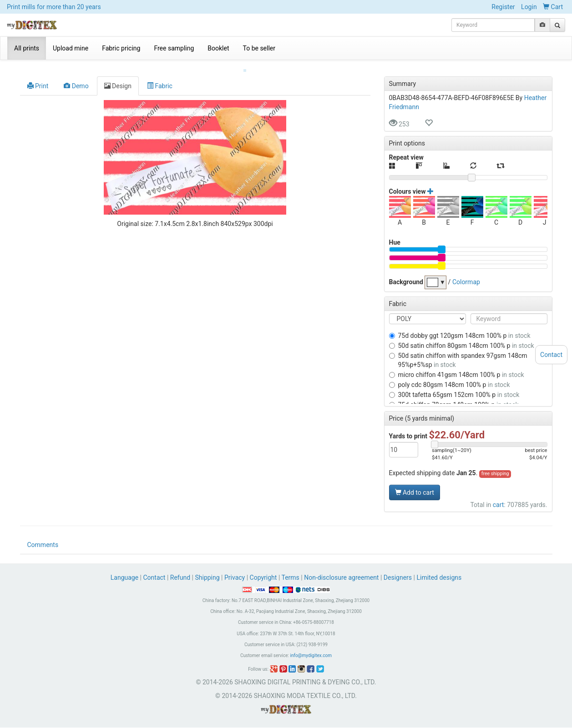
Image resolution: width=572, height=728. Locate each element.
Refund (180, 578)
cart (499, 497)
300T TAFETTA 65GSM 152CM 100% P (454, 387)
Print (38, 79)
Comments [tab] (43, 545)
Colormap (466, 274)
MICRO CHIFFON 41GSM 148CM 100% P (457, 367)
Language (125, 578)
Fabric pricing (121, 48)
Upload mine (71, 48)
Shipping (207, 578)
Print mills (54, 7)
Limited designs (439, 578)
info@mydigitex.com (311, 656)
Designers (398, 578)
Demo (76, 79)
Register (503, 7)
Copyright (263, 578)
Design (118, 79)
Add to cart (415, 485)
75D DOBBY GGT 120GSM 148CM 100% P (460, 328)
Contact (154, 578)
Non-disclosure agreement (341, 578)
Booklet (218, 48)
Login (529, 7)
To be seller (259, 48)
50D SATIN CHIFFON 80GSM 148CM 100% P (462, 338)
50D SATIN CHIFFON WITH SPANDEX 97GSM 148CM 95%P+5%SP (458, 353)
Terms (291, 578)
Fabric (160, 79)
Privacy (235, 578)
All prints (27, 48)
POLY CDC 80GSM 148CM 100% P (450, 377)
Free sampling (174, 48)
